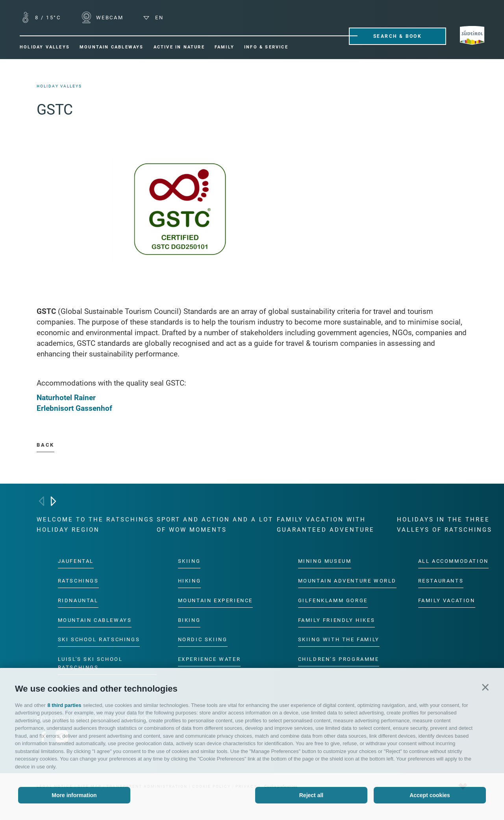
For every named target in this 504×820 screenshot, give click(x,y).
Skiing (189, 561)
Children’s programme (339, 660)
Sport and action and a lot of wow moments (215, 525)
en (154, 18)
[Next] (53, 501)
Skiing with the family (339, 640)
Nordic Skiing (203, 640)
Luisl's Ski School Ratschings (90, 664)
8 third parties (64, 705)
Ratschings (78, 581)
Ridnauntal (78, 600)
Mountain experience (215, 600)
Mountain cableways (112, 47)
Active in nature (179, 47)
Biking (189, 620)
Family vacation (447, 600)
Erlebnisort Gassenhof (75, 408)
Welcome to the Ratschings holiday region (95, 525)
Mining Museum (325, 561)
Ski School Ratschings (99, 640)
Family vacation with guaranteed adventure (326, 525)
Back (45, 445)
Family (224, 47)
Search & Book (397, 36)
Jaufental (76, 561)
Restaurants (441, 581)
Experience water (209, 660)
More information (74, 795)
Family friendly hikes (337, 620)
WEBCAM (108, 18)
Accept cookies (430, 795)
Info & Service (266, 47)
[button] (485, 687)
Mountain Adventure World (347, 581)
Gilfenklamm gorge (333, 600)
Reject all (311, 795)
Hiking (190, 581)
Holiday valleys (45, 47)
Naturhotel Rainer (66, 398)
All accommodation (453, 561)
